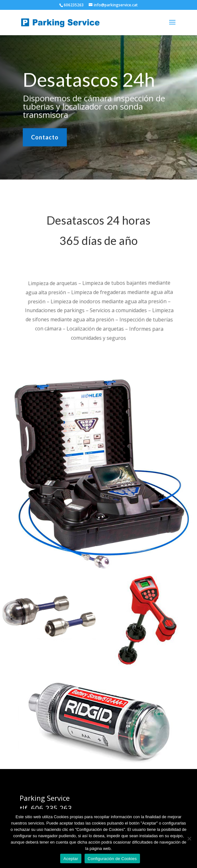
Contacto (45, 136)
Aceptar (71, 859)
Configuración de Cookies (112, 859)
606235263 (74, 5)
